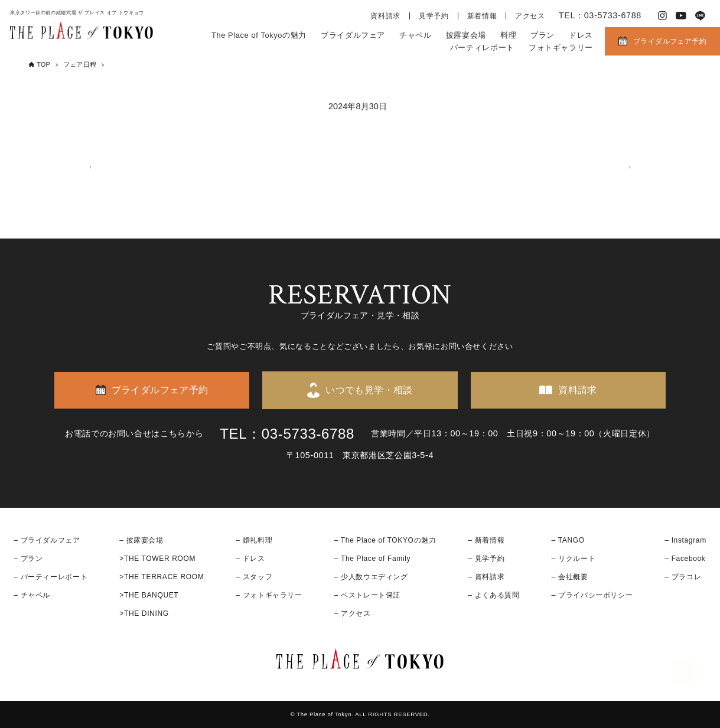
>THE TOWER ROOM (157, 559)
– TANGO (568, 540)
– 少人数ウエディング (371, 577)
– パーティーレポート (51, 577)
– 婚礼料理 (254, 540)
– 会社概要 (570, 577)
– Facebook (685, 559)
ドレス (581, 35)
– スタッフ (254, 577)
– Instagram (685, 540)
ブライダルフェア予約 (670, 41)
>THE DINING (144, 614)
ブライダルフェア (353, 35)
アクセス (530, 16)
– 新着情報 (487, 540)
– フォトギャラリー (269, 595)
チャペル (416, 35)
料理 (508, 35)
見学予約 (434, 16)
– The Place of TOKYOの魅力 (385, 540)
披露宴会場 (466, 35)
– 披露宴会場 (141, 540)
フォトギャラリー (561, 48)
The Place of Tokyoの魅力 (259, 35)
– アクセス (353, 614)
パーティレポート (482, 48)
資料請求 (385, 16)
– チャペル (32, 595)
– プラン (28, 559)
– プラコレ (683, 577)
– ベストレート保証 (367, 595)
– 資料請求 (487, 577)
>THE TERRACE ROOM (162, 577)
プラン (543, 35)
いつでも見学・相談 (369, 390)
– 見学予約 (487, 559)
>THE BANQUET (149, 595)
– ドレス (250, 559)
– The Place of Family (373, 559)
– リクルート (574, 559)
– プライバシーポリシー (592, 595)
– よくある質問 (494, 595)
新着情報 (482, 16)
